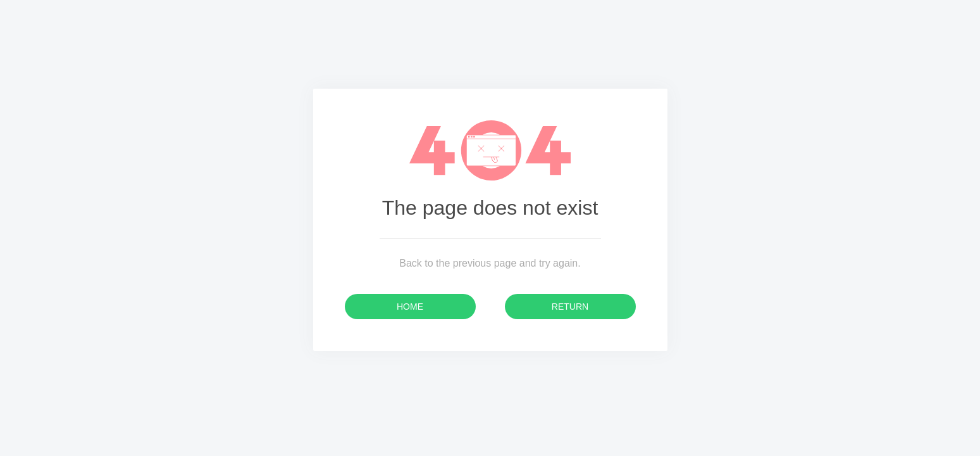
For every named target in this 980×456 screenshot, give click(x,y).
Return (570, 307)
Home (410, 307)
